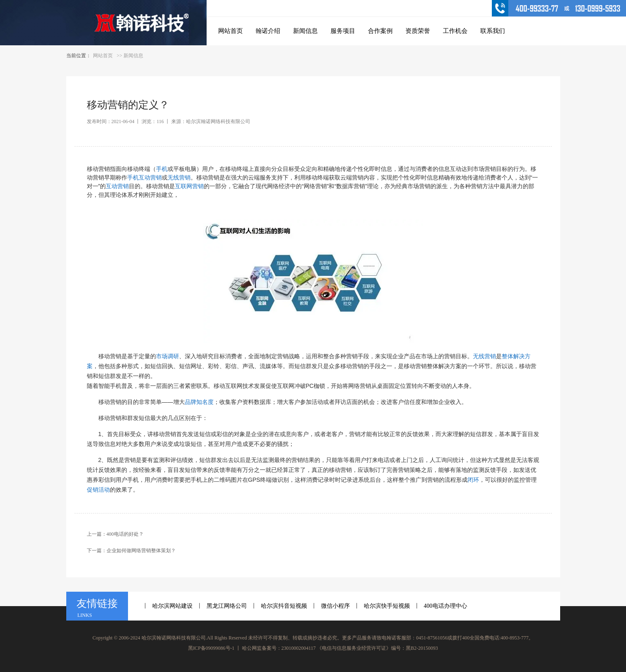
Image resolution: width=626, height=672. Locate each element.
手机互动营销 (144, 177)
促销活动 (98, 490)
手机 (162, 169)
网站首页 (103, 56)
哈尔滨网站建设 (172, 606)
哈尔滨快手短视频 (387, 606)
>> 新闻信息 (130, 56)
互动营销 (117, 186)
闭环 (473, 480)
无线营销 (179, 177)
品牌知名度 (199, 402)
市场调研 (168, 356)
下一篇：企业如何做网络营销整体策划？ (131, 551)
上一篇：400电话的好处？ (115, 534)
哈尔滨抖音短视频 (284, 606)
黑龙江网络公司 (227, 606)
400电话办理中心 (446, 606)
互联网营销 (189, 186)
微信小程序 (335, 606)
